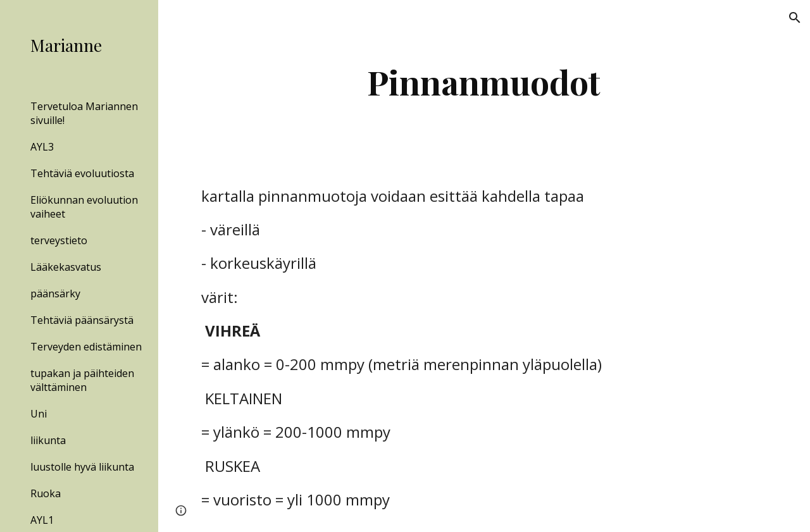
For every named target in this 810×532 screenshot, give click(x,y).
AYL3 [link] (42, 147)
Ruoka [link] (46, 493)
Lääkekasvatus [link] (66, 267)
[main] (484, 82)
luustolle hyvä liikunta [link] (82, 467)
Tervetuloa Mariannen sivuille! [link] (84, 113)
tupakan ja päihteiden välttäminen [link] (82, 380)
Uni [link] (39, 414)
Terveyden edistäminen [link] (86, 347)
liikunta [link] (48, 440)
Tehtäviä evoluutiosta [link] (82, 173)
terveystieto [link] (59, 240)
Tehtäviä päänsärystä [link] (82, 320)
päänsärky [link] (55, 294)
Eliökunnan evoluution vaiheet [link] (84, 207)
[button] (795, 18)
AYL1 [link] (42, 520)
